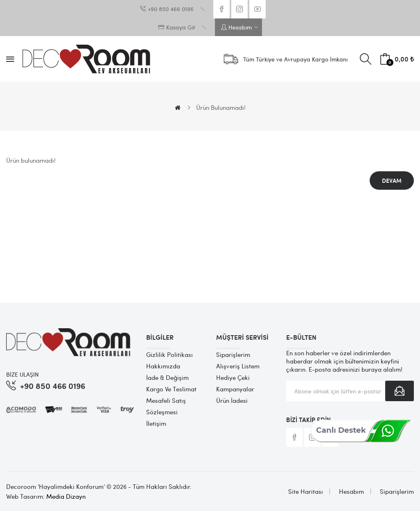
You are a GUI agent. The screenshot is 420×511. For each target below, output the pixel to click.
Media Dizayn (66, 496)
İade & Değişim (167, 377)
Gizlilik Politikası (169, 354)
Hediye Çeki (233, 377)
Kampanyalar (235, 389)
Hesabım (351, 491)
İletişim (156, 423)
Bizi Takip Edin (308, 420)
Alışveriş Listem (238, 366)
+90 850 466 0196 (53, 385)
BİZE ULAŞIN (23, 374)
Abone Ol (400, 391)
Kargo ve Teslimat (171, 389)
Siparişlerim (233, 354)
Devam (392, 181)
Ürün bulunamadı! (221, 107)
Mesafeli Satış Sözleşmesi (166, 406)
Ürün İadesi (232, 400)
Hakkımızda (163, 366)
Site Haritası (306, 491)
